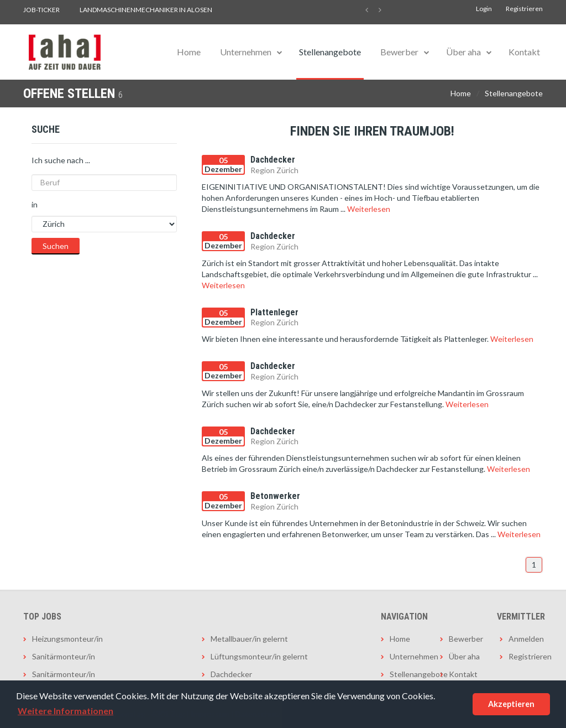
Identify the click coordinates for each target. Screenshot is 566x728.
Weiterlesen (369, 209)
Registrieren (524, 9)
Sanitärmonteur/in (64, 656)
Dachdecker (273, 160)
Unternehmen (246, 52)
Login (484, 9)
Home (189, 52)
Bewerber (399, 52)
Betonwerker (275, 496)
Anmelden (526, 639)
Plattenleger (274, 312)
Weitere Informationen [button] (65, 711)
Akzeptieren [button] (511, 704)
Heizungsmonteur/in (67, 639)
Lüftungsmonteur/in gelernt (259, 656)
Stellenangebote (330, 52)
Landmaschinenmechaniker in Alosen (146, 10)
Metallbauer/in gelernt (249, 639)
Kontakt (524, 52)
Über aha (463, 52)
